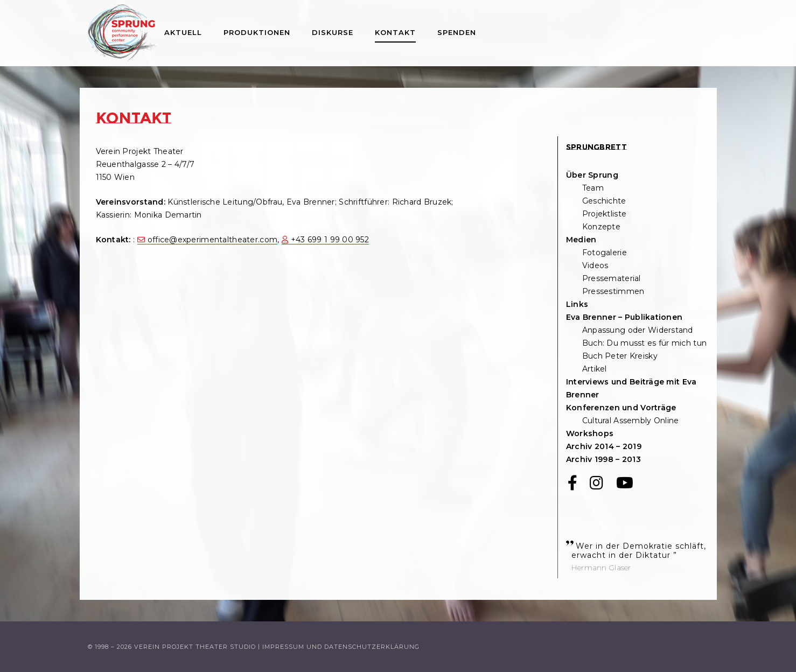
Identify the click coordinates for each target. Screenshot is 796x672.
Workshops (590, 433)
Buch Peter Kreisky (620, 356)
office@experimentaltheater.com (212, 240)
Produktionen (257, 32)
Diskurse (333, 32)
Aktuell (183, 32)
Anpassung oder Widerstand (638, 330)
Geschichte (604, 201)
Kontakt (395, 32)
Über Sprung (592, 175)
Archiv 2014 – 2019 (604, 446)
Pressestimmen (613, 291)
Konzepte (601, 227)
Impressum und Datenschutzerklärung (341, 647)
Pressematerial (612, 278)
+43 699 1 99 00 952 (330, 240)
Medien (581, 240)
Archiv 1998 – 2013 (603, 459)
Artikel (595, 369)
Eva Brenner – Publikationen (624, 317)
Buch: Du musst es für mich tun (644, 343)
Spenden (457, 32)
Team (593, 188)
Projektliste (604, 214)
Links (577, 304)
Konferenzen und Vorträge (621, 408)
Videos (595, 265)
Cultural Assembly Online (631, 421)
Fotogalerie (605, 253)
